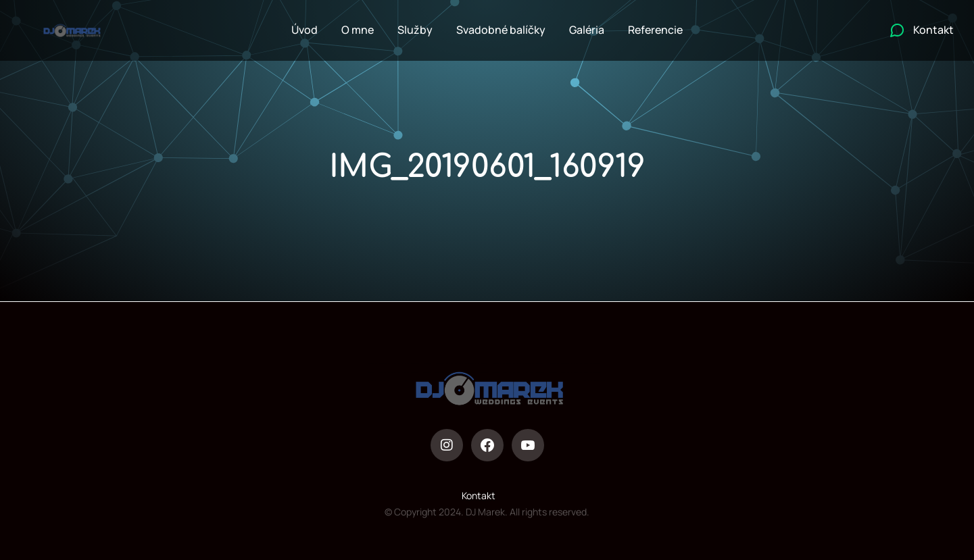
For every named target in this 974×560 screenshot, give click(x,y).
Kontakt (479, 495)
